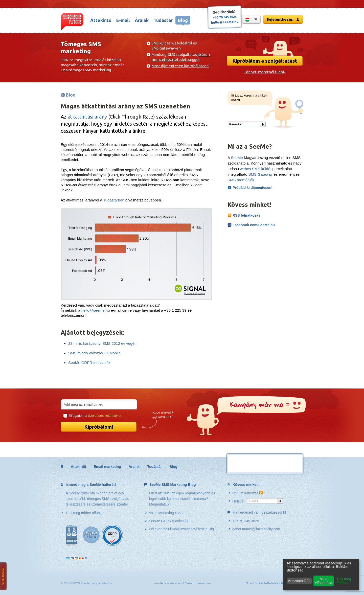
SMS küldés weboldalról (172, 43)
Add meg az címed (83, 404)
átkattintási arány (87, 117)
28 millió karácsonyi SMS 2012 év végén (102, 343)
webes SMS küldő (255, 169)
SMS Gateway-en (166, 48)
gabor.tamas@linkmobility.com (254, 529)
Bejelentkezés (283, 19)
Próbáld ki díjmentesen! (253, 188)
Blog (183, 20)
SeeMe (237, 158)
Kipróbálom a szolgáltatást (265, 61)
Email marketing (107, 467)
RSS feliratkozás (244, 215)
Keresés (235, 124)
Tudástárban (114, 200)
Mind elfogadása (324, 581)
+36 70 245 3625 (225, 17)
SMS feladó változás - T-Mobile (94, 353)
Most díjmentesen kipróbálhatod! (180, 66)
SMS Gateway (261, 174)
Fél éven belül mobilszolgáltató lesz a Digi (180, 529)
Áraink (142, 20)
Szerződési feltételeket (105, 416)
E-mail (123, 20)
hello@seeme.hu (225, 22)
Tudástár (163, 20)
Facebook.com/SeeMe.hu (251, 225)
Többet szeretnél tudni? (265, 72)
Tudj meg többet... (344, 581)
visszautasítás (299, 581)
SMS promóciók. (241, 180)
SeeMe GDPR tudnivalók (89, 363)
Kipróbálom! (99, 427)
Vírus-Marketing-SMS (164, 513)
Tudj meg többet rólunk (82, 513)
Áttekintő (101, 20)
